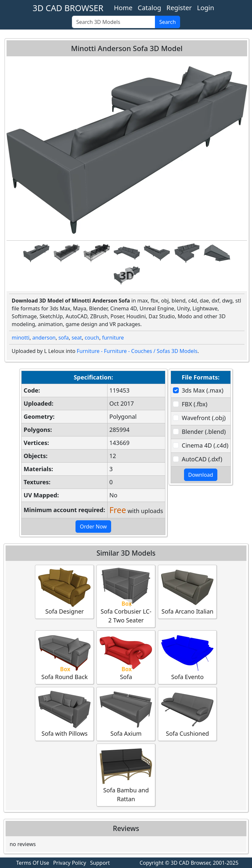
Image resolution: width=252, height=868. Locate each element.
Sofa (126, 657)
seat (77, 338)
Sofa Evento (187, 657)
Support (100, 863)
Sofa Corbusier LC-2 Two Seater (126, 596)
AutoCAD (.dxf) (202, 459)
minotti (21, 338)
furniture (113, 338)
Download (201, 475)
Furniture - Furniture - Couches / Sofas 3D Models (137, 351)
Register (179, 8)
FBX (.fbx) (194, 404)
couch (92, 338)
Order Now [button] (93, 526)
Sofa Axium (126, 714)
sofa (64, 338)
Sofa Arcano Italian (187, 591)
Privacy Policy (69, 863)
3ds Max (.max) (202, 390)
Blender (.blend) (204, 432)
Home (123, 8)
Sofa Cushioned (187, 714)
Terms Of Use (33, 863)
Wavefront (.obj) (204, 418)
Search (168, 22)
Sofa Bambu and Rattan (126, 775)
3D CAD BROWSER (68, 8)
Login (206, 8)
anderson (44, 338)
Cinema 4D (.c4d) (205, 445)
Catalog (149, 8)
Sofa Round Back (64, 657)
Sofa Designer (64, 591)
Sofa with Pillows (64, 714)
